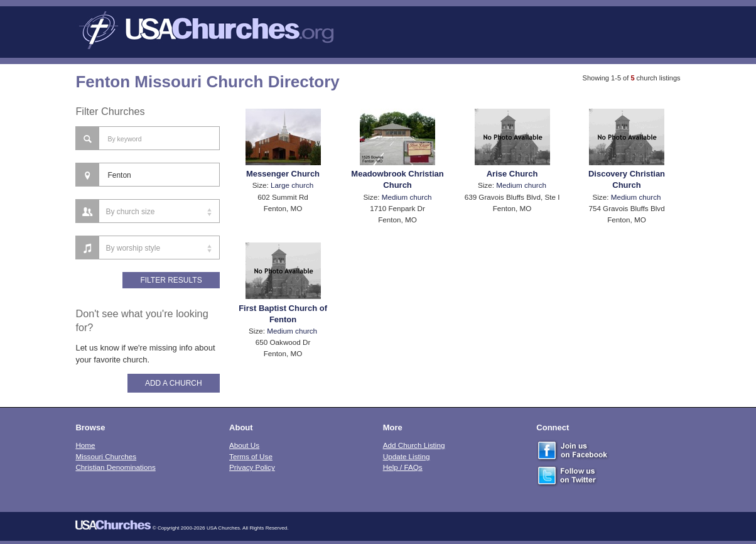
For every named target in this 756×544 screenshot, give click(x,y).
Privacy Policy (252, 467)
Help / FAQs (403, 467)
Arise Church (512, 174)
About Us (244, 445)
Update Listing (407, 456)
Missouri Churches (106, 456)
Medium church (407, 197)
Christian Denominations (115, 467)
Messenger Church (283, 174)
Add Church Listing (414, 445)
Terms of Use (251, 456)
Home (85, 445)
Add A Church (174, 383)
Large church (292, 185)
